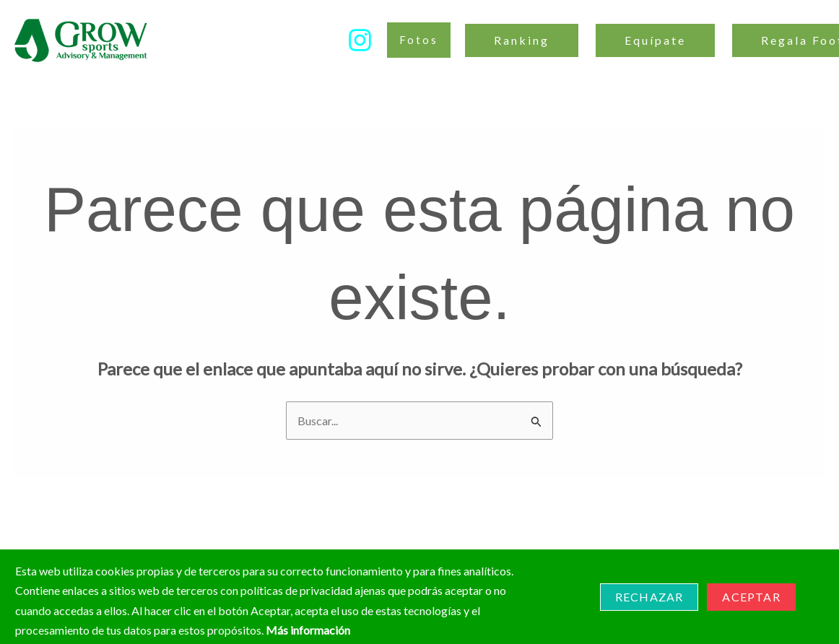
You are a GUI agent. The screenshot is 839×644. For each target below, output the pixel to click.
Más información (308, 630)
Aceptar (751, 597)
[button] (419, 40)
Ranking (522, 40)
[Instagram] (360, 40)
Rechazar (649, 597)
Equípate (655, 40)
